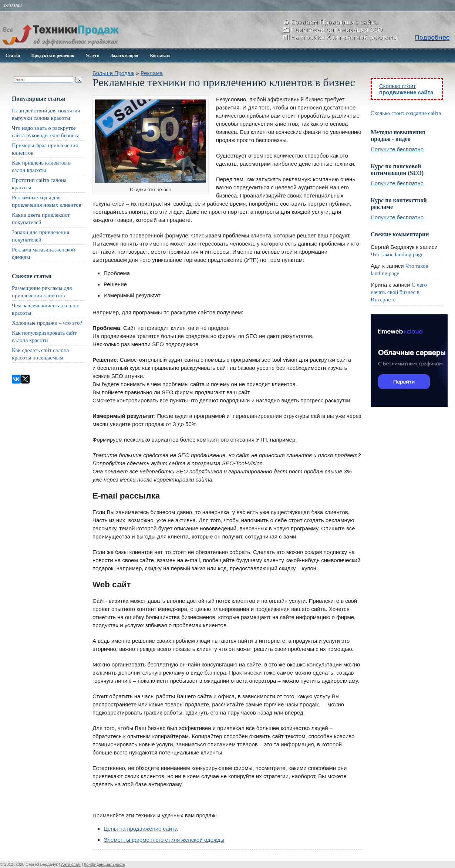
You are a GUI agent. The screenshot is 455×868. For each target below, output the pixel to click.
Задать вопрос (125, 55)
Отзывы (13, 6)
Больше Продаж (113, 73)
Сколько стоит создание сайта (406, 113)
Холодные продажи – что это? (47, 323)
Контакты (160, 55)
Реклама (152, 73)
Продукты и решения (53, 55)
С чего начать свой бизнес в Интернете (399, 292)
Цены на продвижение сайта (141, 829)
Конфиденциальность (105, 864)
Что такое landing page (397, 254)
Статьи (13, 55)
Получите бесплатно (397, 149)
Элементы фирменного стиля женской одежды (164, 840)
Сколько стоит (406, 89)
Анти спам (71, 864)
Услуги (92, 55)
